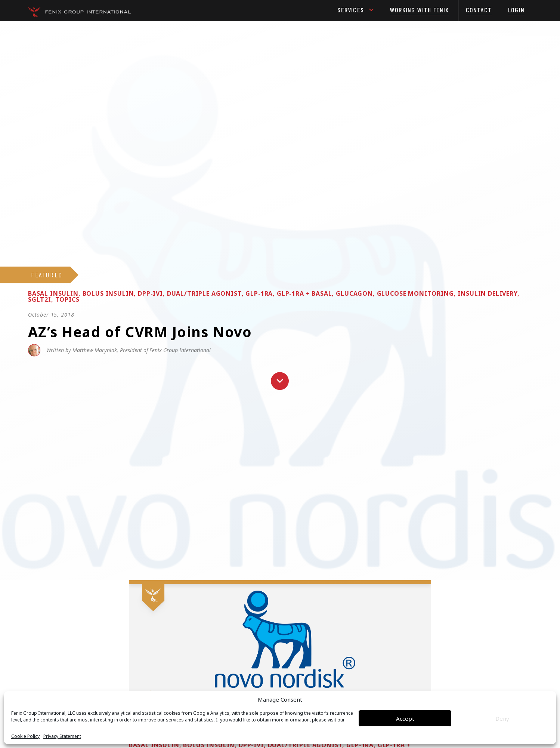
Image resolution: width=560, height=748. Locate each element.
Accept (405, 718)
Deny (502, 718)
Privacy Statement (62, 736)
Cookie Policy (25, 736)
